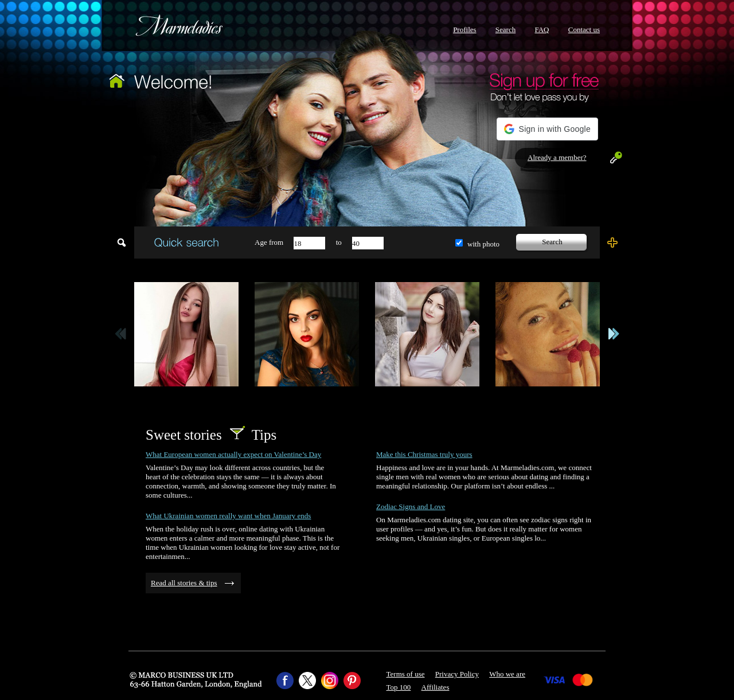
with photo (483, 244)
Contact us (584, 30)
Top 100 (399, 687)
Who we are (507, 674)
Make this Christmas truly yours (424, 454)
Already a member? (557, 157)
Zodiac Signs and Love (411, 507)
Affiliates (436, 687)
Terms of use (406, 674)
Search (505, 30)
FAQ (542, 30)
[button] (547, 129)
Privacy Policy (457, 674)
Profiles (464, 30)
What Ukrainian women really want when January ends (228, 516)
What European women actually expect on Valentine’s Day (233, 454)
